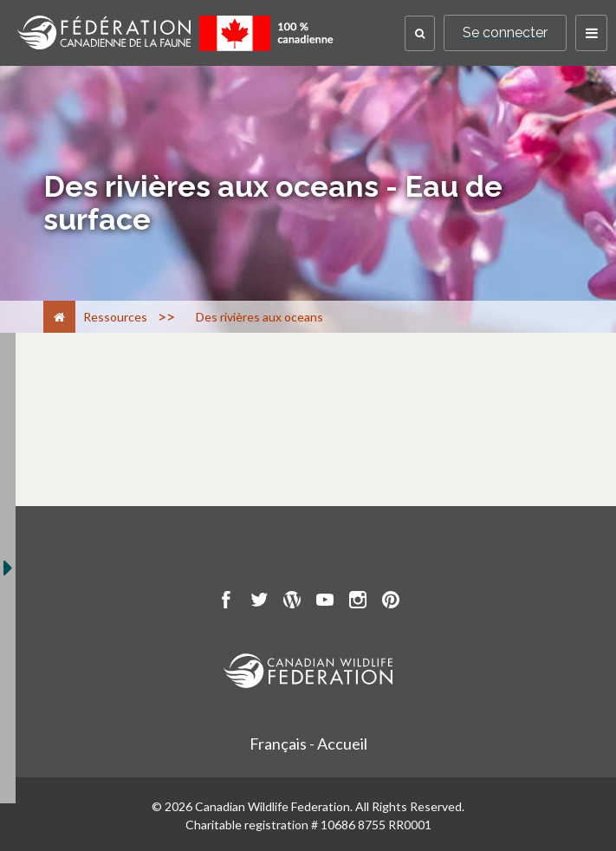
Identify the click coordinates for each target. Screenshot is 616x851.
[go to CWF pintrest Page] (391, 602)
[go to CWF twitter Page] (259, 602)
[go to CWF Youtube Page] (325, 602)
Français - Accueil (308, 744)
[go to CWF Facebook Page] (226, 602)
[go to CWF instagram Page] (358, 602)
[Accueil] (59, 317)
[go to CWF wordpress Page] (292, 602)
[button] (420, 33)
